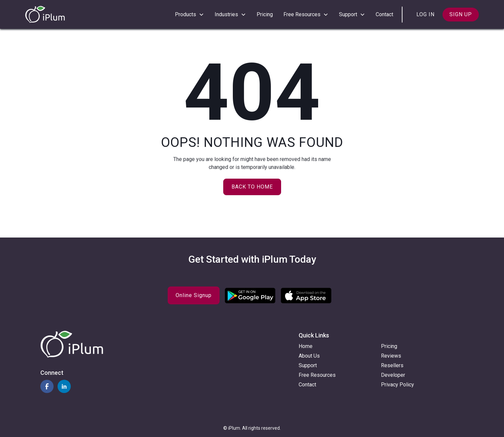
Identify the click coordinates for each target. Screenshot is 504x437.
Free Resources (317, 375)
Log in (425, 14)
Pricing (265, 14)
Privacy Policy (398, 385)
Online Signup (194, 295)
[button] (189, 15)
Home (306, 346)
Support (308, 365)
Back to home (252, 187)
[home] (45, 14)
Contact (384, 14)
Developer (393, 375)
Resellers (392, 365)
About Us (309, 356)
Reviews (391, 356)
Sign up (461, 14)
